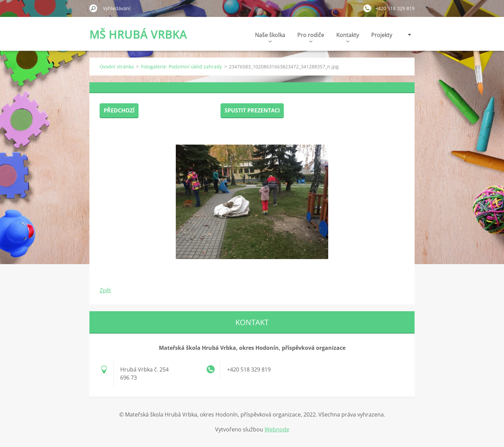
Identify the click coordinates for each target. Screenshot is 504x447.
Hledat (93, 8)
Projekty (382, 35)
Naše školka (270, 37)
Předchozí (119, 110)
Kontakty (348, 37)
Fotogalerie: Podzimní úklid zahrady (181, 67)
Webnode (277, 429)
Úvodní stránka (117, 67)
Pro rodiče (311, 37)
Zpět (105, 290)
